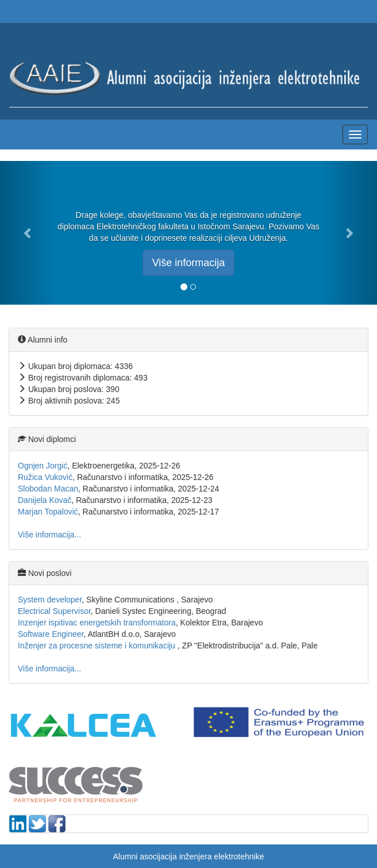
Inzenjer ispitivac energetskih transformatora (97, 623)
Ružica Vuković (45, 477)
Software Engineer (51, 634)
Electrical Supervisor (54, 611)
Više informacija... (49, 535)
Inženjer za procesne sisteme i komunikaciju (98, 646)
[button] (28, 233)
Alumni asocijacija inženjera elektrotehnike (188, 857)
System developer (50, 600)
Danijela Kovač (45, 500)
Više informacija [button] (189, 263)
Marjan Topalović (48, 512)
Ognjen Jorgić (43, 466)
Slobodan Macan (48, 489)
